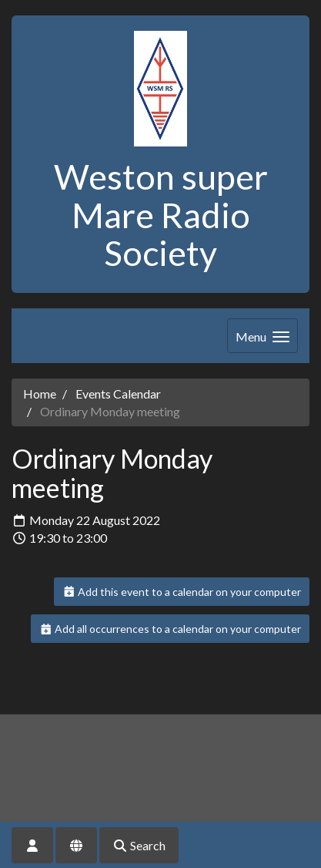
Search (139, 845)
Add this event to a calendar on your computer (182, 592)
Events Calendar (118, 394)
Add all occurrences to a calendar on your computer (171, 629)
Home (40, 394)
